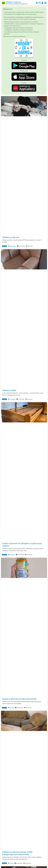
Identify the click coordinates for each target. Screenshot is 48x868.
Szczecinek (12, 399)
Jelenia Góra (13, 246)
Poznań (11, 863)
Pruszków (12, 555)
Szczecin (12, 708)
